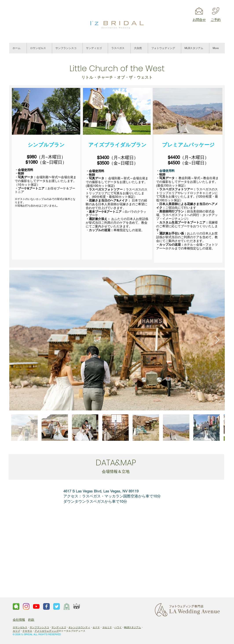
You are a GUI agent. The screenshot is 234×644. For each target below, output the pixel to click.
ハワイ (118, 627)
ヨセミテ (107, 627)
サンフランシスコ (39, 627)
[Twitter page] (57, 606)
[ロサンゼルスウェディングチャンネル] (36, 606)
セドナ (96, 627)
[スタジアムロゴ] (77, 606)
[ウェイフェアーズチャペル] (67, 606)
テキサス (27, 631)
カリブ (16, 631)
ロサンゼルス (20, 627)
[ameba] (16, 606)
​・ (91, 627)
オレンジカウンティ (79, 627)
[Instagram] (26, 606)
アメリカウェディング (47, 631)
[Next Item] (217, 340)
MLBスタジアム (133, 627)
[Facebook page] (46, 606)
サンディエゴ (59, 627)
